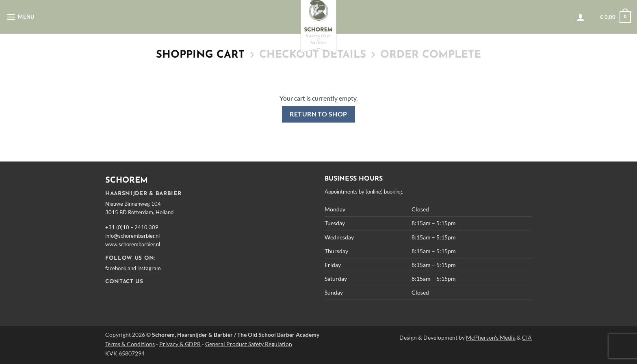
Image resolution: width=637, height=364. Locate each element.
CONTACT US (124, 282)
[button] (20, 17)
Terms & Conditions (130, 344)
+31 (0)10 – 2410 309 (132, 227)
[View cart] (615, 17)
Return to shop (318, 114)
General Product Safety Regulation (249, 344)
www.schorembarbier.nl (133, 244)
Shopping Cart (200, 55)
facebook (116, 268)
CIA (527, 337)
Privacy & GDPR (180, 344)
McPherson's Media (491, 337)
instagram (149, 268)
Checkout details (313, 55)
